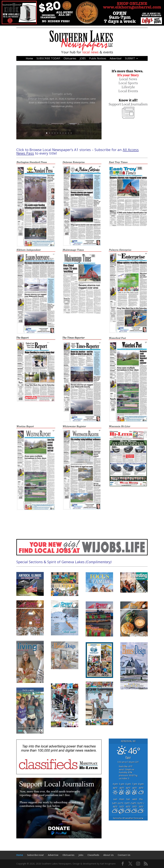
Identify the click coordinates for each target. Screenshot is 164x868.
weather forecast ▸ (128, 818)
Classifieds (93, 855)
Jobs (81, 855)
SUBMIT (130, 59)
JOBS (83, 59)
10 (71, 133)
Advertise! (116, 59)
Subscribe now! (35, 855)
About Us (108, 855)
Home (29, 59)
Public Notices (98, 59)
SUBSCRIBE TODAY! (48, 59)
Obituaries (70, 59)
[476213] (82, 25)
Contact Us (124, 855)
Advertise (53, 855)
